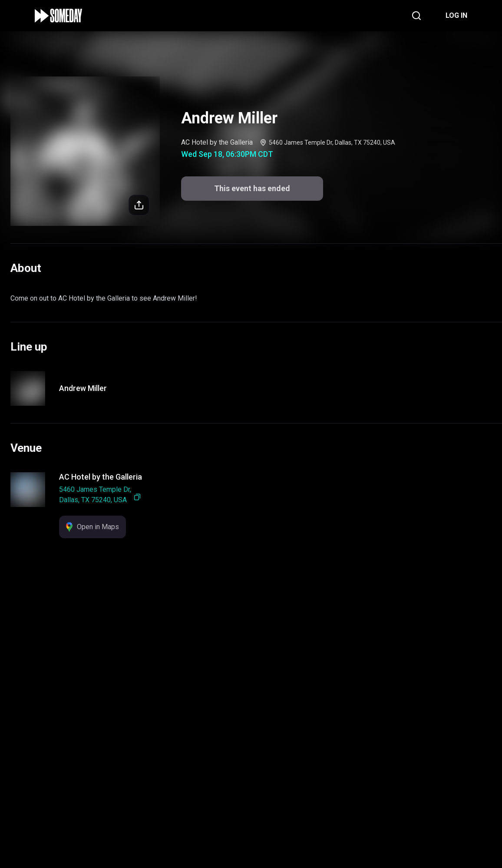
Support (222, 809)
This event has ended (251, 847)
